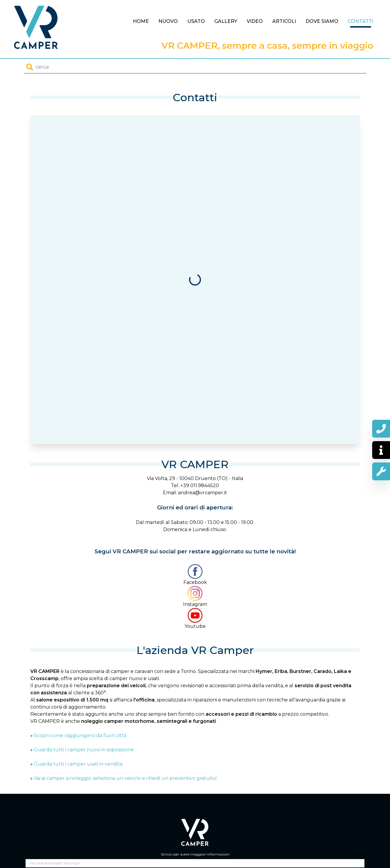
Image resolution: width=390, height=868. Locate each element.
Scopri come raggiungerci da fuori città (80, 735)
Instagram (195, 597)
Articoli (284, 21)
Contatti (361, 21)
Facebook (195, 575)
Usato (196, 21)
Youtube (195, 618)
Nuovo (168, 21)
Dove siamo (322, 21)
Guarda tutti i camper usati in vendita (78, 764)
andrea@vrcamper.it (203, 493)
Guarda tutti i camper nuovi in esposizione (84, 750)
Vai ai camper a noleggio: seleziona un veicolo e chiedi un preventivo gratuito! (125, 778)
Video (255, 21)
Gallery (226, 21)
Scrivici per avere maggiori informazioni (195, 854)
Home (141, 21)
